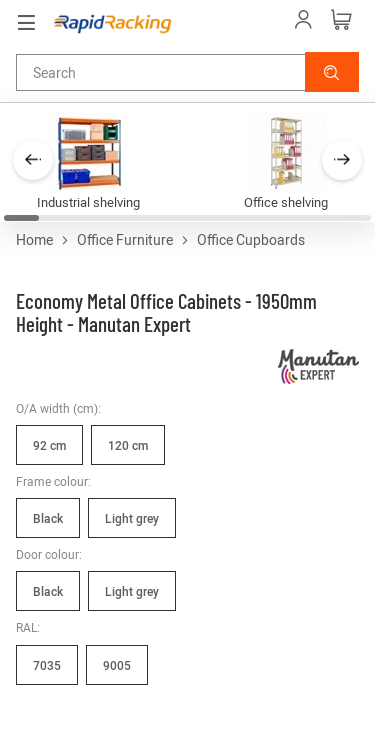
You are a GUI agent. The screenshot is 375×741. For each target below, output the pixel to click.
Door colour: (49, 554)
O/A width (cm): (58, 408)
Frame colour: (53, 481)
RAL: (28, 627)
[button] (332, 72)
